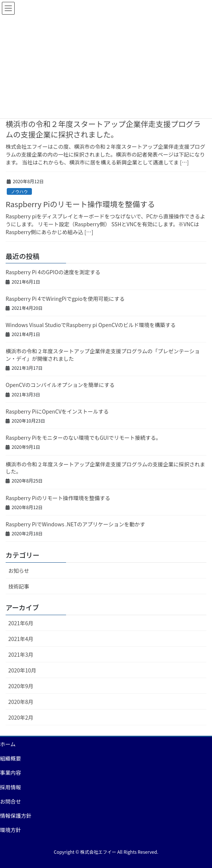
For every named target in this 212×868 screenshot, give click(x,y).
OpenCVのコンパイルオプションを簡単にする (60, 385)
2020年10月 (22, 670)
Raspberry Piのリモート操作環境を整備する (80, 204)
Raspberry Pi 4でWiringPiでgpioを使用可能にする (65, 299)
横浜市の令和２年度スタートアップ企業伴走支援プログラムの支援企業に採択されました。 (103, 129)
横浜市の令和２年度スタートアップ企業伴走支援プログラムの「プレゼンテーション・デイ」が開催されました (103, 355)
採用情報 (11, 787)
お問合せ (11, 801)
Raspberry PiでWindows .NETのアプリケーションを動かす (75, 524)
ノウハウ (19, 191)
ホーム (8, 744)
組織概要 (11, 758)
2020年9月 (21, 686)
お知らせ (19, 571)
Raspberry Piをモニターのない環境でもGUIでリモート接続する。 (83, 438)
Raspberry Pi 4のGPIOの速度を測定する (53, 272)
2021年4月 (21, 639)
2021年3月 (21, 654)
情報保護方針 (16, 816)
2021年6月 (21, 623)
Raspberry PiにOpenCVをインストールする (57, 411)
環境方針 (11, 830)
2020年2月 (21, 717)
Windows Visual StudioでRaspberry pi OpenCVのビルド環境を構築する (91, 325)
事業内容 (11, 772)
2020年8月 (21, 702)
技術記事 (19, 586)
